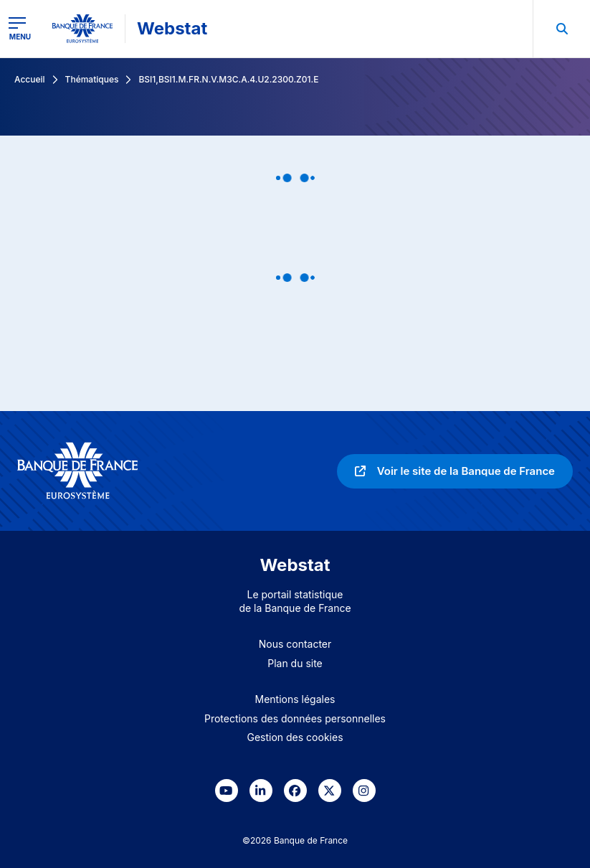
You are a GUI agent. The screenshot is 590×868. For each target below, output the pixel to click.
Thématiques (92, 79)
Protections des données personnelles (295, 718)
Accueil (30, 79)
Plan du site (295, 663)
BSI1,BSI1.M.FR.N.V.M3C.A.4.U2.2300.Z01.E (228, 79)
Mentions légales (295, 699)
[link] (455, 471)
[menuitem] (561, 29)
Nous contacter (295, 644)
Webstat (172, 28)
